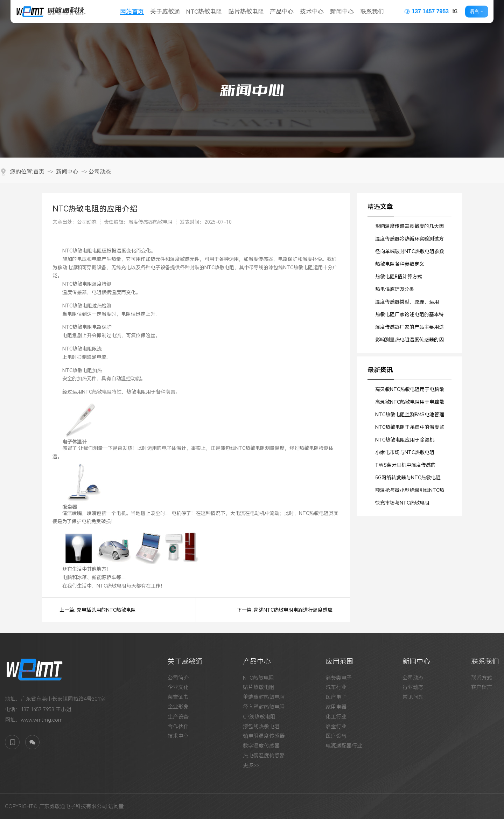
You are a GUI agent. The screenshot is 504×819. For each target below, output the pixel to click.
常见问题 (413, 697)
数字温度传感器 (261, 746)
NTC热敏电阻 (204, 12)
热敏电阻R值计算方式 (399, 277)
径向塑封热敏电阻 (264, 707)
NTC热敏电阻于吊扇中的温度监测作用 (410, 429)
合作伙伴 (178, 727)
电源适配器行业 (344, 746)
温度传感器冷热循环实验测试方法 (409, 241)
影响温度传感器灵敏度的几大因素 (409, 228)
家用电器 (336, 707)
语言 (474, 12)
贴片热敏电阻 (246, 12)
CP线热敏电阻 (259, 717)
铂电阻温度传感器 (264, 736)
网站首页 (132, 12)
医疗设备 (336, 736)
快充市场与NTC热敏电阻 (402, 503)
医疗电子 (336, 697)
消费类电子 (339, 678)
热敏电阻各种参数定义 (400, 264)
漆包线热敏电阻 (261, 727)
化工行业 (336, 717)
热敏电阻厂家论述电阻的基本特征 (409, 316)
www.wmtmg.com (42, 720)
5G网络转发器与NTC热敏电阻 (408, 478)
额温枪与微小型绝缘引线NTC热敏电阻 (410, 492)
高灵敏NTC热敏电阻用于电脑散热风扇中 (410, 391)
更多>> (251, 766)
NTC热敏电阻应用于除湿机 (405, 440)
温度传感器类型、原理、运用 (407, 302)
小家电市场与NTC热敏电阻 (405, 452)
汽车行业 (336, 688)
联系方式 (482, 678)
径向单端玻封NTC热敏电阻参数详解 (410, 253)
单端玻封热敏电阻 (264, 697)
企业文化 (178, 688)
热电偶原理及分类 (395, 289)
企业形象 (178, 707)
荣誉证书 (178, 697)
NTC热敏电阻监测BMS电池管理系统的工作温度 (410, 416)
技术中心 (312, 12)
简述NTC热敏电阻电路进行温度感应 (293, 610)
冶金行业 (336, 727)
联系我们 (372, 12)
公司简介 (178, 678)
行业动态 (413, 688)
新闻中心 (342, 12)
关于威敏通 (165, 12)
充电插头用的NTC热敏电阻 (106, 610)
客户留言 (482, 688)
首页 (39, 172)
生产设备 (178, 717)
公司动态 (100, 172)
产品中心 (282, 12)
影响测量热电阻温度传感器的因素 (409, 341)
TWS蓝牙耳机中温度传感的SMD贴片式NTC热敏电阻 (405, 467)
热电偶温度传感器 (264, 756)
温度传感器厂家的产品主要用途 (409, 327)
